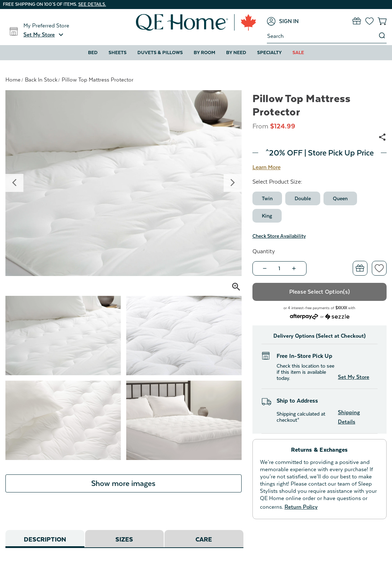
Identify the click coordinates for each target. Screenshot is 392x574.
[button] (44, 35)
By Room (204, 52)
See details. (92, 4)
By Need (236, 52)
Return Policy (301, 507)
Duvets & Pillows (160, 52)
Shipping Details (349, 417)
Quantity (264, 251)
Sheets (118, 52)
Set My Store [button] (354, 377)
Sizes (124, 539)
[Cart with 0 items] (382, 21)
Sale (298, 52)
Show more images (123, 483)
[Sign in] (283, 21)
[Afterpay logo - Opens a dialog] (304, 316)
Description (45, 539)
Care (204, 539)
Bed (93, 52)
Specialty (269, 52)
